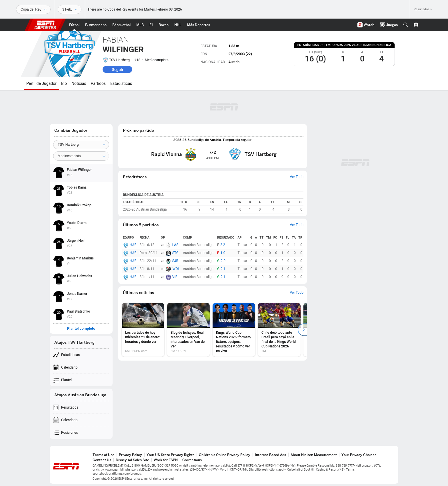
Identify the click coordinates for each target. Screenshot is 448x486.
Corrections (192, 460)
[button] (406, 25)
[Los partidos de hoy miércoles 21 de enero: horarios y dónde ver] (143, 330)
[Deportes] (33, 9)
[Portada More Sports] (199, 25)
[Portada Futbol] (74, 25)
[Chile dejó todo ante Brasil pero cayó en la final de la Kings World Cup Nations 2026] (279, 330)
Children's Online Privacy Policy (225, 455)
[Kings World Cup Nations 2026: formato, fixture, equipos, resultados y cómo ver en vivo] (234, 330)
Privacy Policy (130, 455)
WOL (176, 269)
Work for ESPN (166, 460)
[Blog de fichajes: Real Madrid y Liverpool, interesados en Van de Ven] (188, 330)
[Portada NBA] (121, 25)
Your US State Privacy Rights (170, 455)
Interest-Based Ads (270, 455)
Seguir (118, 69)
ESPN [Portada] (45, 25)
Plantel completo (81, 329)
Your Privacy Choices (359, 455)
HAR (133, 245)
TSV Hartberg (119, 60)
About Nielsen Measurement (314, 455)
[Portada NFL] (96, 25)
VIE (175, 277)
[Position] (81, 156)
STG (175, 253)
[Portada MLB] (140, 25)
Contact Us (102, 460)
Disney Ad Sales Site (132, 460)
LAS (175, 245)
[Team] (81, 145)
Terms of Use (103, 455)
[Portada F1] (151, 25)
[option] (143, 330)
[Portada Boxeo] (164, 25)
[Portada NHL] (178, 25)
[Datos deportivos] (70, 9)
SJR (175, 261)
